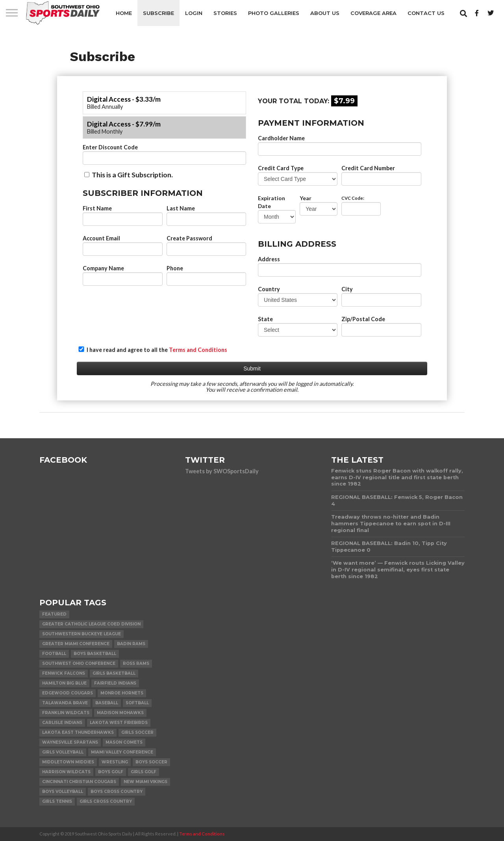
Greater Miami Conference (76, 644)
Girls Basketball (114, 673)
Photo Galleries (274, 13)
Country (269, 289)
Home (124, 13)
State (265, 319)
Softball (137, 703)
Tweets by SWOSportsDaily (222, 471)
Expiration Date (271, 202)
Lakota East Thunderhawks (78, 732)
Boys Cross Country (117, 792)
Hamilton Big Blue (64, 683)
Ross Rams (136, 663)
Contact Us (426, 13)
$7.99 (344, 101)
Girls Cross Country (106, 801)
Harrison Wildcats (66, 772)
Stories (225, 13)
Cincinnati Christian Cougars (79, 782)
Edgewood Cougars (68, 693)
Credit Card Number (368, 168)
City (347, 289)
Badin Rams (131, 644)
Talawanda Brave (65, 703)
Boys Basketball (95, 654)
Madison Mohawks (120, 713)
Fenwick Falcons (64, 673)
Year (306, 198)
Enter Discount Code (110, 147)
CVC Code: (353, 198)
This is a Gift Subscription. (129, 175)
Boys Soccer (151, 762)
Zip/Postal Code (363, 319)
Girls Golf (144, 772)
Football (54, 654)
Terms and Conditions (198, 350)
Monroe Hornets (122, 693)
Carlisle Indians (62, 723)
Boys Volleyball (63, 792)
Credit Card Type (281, 168)
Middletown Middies (68, 762)
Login (194, 13)
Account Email (101, 238)
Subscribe (158, 13)
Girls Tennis (57, 801)
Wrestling (115, 762)
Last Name (181, 208)
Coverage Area (373, 13)
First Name (97, 208)
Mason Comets (124, 742)
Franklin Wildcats (66, 713)
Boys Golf (111, 772)
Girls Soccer (137, 732)
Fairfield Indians (115, 683)
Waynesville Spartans (70, 742)
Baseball (107, 703)
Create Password (189, 238)
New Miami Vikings (145, 782)
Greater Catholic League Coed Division (91, 624)
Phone (175, 268)
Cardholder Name (281, 138)
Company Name (103, 268)
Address (269, 259)
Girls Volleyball (63, 752)
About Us (325, 13)
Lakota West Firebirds (119, 723)
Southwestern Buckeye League (82, 634)
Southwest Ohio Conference (79, 663)
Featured (54, 614)
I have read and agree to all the (153, 350)
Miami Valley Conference (122, 752)
